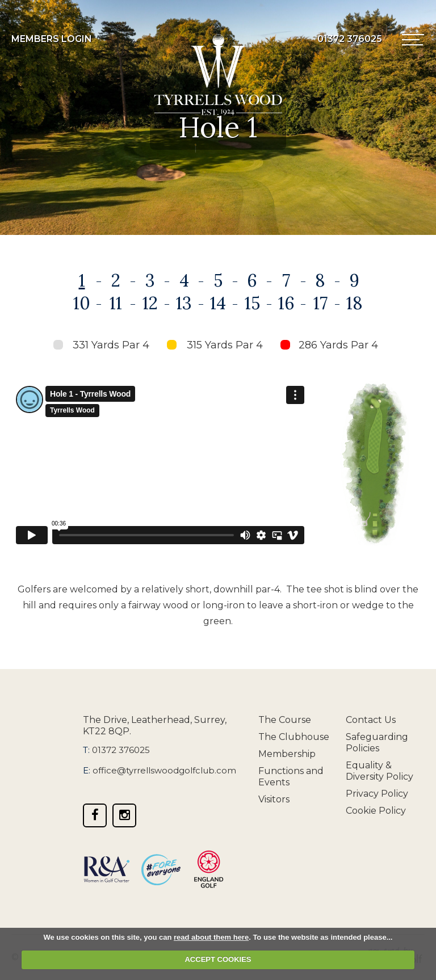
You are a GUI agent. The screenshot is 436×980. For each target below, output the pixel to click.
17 (320, 303)
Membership (287, 754)
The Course (285, 720)
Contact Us (371, 720)
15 (252, 303)
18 (355, 303)
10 (82, 303)
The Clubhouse (294, 737)
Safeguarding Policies (377, 743)
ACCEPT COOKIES (218, 959)
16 (286, 303)
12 (150, 303)
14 (218, 303)
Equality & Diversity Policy (380, 771)
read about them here (211, 937)
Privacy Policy (377, 794)
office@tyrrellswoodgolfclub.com (164, 770)
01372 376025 (121, 750)
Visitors (274, 799)
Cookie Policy (376, 811)
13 (184, 303)
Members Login (52, 39)
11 (116, 303)
